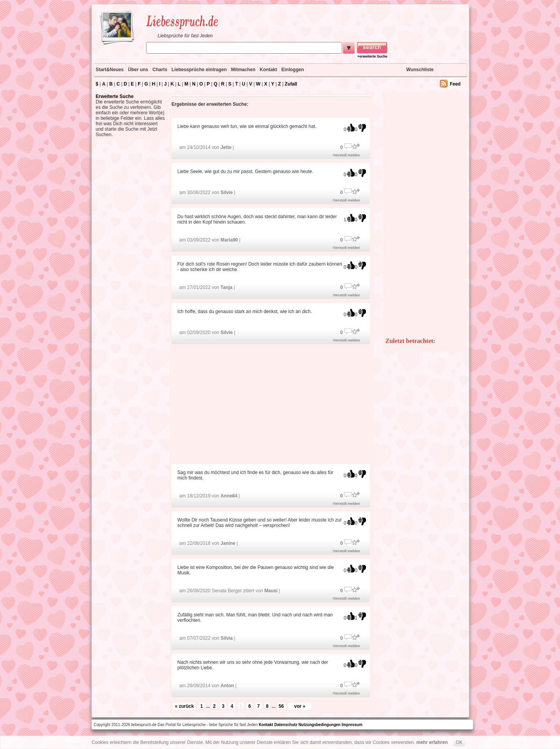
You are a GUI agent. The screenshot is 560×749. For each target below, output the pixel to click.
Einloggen (292, 70)
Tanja (226, 287)
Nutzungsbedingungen (319, 725)
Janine (228, 543)
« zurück (185, 706)
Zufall (291, 84)
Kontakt (269, 70)
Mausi (271, 591)
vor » (300, 706)
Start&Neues (110, 70)
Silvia (227, 638)
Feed (455, 84)
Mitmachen (243, 70)
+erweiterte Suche (372, 56)
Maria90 (229, 240)
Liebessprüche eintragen (199, 70)
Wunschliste (420, 70)
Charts (160, 70)
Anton (227, 686)
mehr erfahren (432, 742)
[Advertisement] (272, 403)
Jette (226, 147)
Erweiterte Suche (115, 96)
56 (281, 706)
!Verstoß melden (346, 155)
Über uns (138, 70)
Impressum (352, 725)
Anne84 (229, 496)
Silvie (227, 192)
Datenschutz (286, 725)
